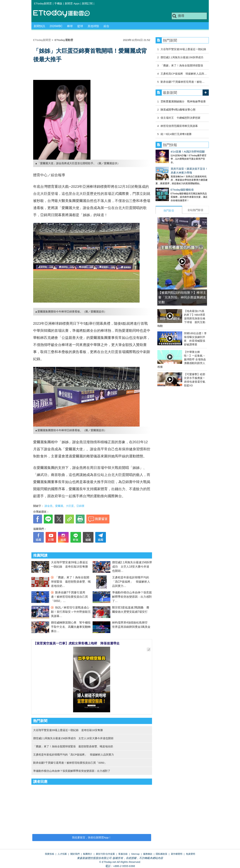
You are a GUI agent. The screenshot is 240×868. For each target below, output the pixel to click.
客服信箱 (123, 854)
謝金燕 (49, 506)
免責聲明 (191, 854)
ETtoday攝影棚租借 (167, 186)
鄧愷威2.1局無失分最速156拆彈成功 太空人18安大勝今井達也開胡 (132, 567)
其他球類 (93, 26)
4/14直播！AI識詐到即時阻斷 (173, 152)
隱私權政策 (162, 854)
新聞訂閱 (87, 3)
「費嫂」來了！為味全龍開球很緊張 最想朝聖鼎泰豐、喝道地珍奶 (71, 582)
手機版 (58, 3)
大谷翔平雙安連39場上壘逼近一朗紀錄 (183, 49)
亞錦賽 (80, 506)
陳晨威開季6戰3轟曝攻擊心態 (178, 110)
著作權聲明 (177, 854)
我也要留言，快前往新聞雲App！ (92, 837)
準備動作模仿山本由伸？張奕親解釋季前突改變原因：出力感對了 (132, 597)
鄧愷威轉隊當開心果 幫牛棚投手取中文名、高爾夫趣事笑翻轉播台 (71, 627)
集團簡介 (88, 854)
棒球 (70, 26)
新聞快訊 (39, 26)
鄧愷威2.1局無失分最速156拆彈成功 (182, 57)
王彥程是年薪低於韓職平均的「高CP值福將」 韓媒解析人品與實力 (131, 582)
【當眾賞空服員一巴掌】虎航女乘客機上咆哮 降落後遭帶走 (76, 643)
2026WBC (56, 26)
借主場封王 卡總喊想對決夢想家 (180, 118)
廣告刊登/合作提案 (105, 854)
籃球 (80, 26)
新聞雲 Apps (72, 3)
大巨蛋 (70, 506)
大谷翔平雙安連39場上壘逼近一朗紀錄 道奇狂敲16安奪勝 (68, 730)
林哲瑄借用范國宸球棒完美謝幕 (179, 126)
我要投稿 (49, 854)
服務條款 (148, 854)
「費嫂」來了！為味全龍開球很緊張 (182, 65)
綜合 (106, 26)
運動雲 (64, 14)
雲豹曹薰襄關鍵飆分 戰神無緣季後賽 (183, 101)
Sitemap (135, 854)
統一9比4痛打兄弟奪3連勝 (176, 134)
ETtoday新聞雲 (43, 3)
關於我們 (75, 854)
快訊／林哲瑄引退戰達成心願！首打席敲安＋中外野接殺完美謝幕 (71, 612)
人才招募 (62, 854)
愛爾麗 (59, 506)
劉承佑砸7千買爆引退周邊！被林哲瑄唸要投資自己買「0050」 (69, 597)
